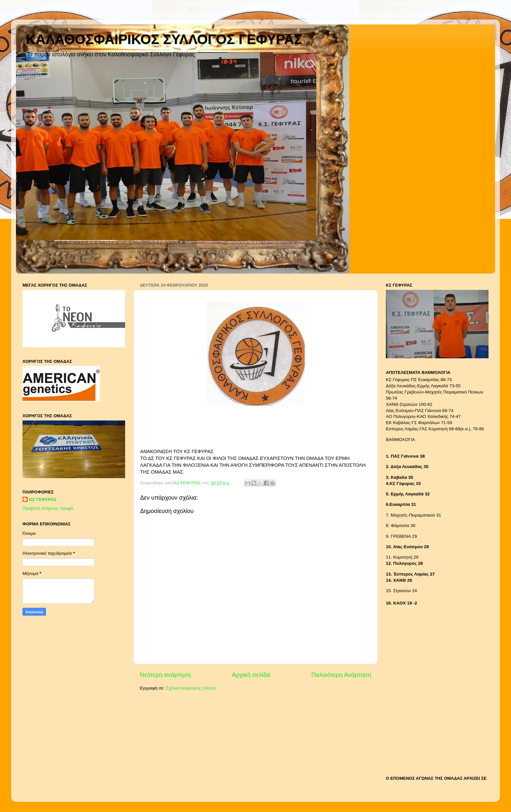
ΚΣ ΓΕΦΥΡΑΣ (43, 499)
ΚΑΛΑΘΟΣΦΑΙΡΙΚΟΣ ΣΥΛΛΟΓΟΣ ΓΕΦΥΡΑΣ (164, 39)
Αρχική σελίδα (251, 675)
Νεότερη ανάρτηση (165, 675)
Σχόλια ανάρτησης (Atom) (191, 688)
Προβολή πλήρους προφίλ (48, 508)
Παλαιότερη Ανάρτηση (341, 675)
